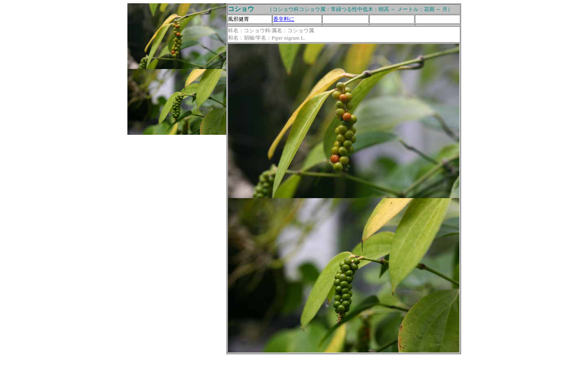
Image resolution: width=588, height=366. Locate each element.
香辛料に (284, 19)
